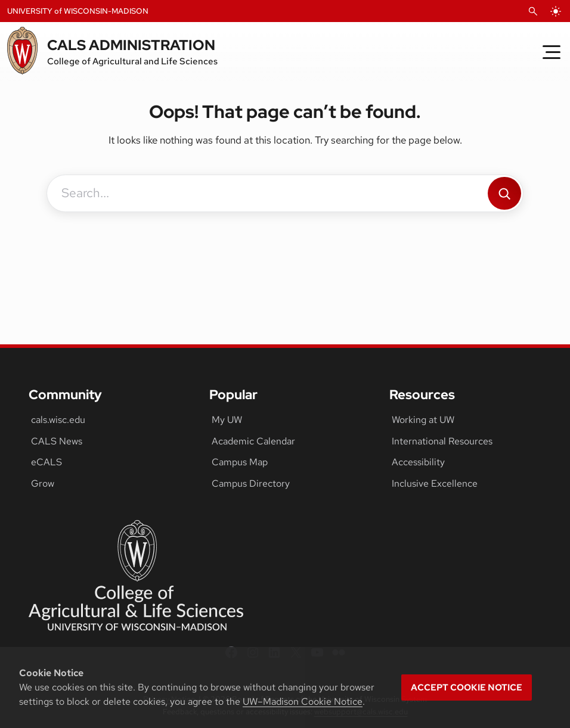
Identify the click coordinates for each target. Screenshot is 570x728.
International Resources (442, 441)
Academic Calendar (253, 441)
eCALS (47, 462)
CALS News (57, 441)
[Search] (504, 193)
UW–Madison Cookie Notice (303, 701)
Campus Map (240, 462)
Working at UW (423, 420)
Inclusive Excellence (435, 483)
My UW (227, 420)
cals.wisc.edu (58, 420)
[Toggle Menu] (552, 52)
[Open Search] (533, 11)
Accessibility (418, 462)
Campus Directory (251, 483)
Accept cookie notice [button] (467, 687)
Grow (43, 483)
